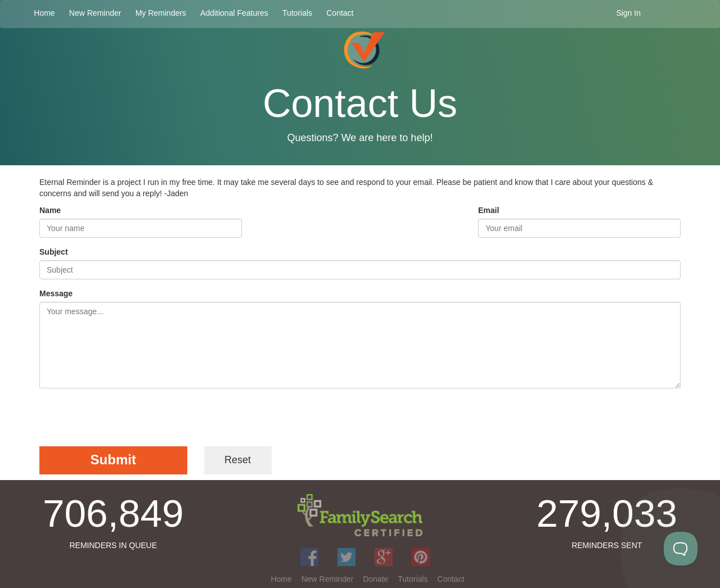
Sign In (628, 13)
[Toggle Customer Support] (681, 549)
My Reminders (161, 13)
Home (44, 13)
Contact (340, 13)
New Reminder (95, 13)
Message (56, 293)
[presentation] (125, 419)
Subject (54, 252)
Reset (238, 460)
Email (489, 210)
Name (50, 210)
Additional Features (234, 13)
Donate (375, 579)
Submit (113, 460)
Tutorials (297, 13)
